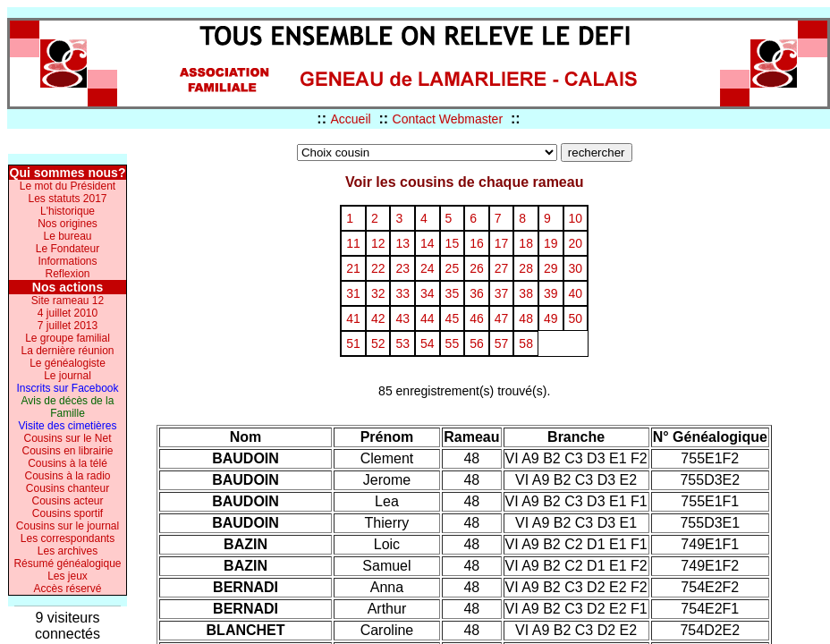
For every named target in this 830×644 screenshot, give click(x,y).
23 (402, 268)
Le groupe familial (68, 338)
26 (477, 268)
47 (502, 318)
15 (453, 243)
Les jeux (68, 576)
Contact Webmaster (448, 119)
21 (353, 268)
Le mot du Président (68, 186)
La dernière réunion (67, 351)
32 (378, 293)
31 (353, 293)
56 (477, 343)
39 (551, 293)
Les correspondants (68, 538)
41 (353, 318)
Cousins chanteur (68, 488)
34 (428, 293)
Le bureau (67, 236)
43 (402, 318)
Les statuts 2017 (67, 199)
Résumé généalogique (67, 563)
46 (477, 318)
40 (576, 293)
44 (428, 318)
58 (526, 343)
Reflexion (67, 274)
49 (551, 318)
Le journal (68, 376)
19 (551, 243)
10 (576, 218)
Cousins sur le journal (68, 526)
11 (353, 243)
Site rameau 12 (68, 301)
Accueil (350, 119)
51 (353, 343)
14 (428, 243)
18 (526, 243)
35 (453, 293)
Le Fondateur (68, 249)
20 (576, 243)
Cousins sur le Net (67, 438)
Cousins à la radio (67, 476)
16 (477, 243)
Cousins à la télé (68, 463)
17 (502, 243)
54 (428, 343)
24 (428, 268)
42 (378, 318)
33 (402, 293)
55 (453, 343)
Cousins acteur (67, 501)
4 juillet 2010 (68, 313)
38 (526, 293)
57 (502, 343)
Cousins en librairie (67, 451)
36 (477, 293)
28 (526, 268)
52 (378, 343)
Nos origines (68, 224)
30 (576, 268)
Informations (67, 261)
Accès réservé (67, 589)
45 (453, 318)
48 (526, 318)
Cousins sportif (68, 513)
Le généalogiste (68, 363)
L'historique (68, 211)
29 (551, 268)
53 (402, 343)
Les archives (68, 551)
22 (378, 268)
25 (453, 268)
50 (576, 318)
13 (402, 243)
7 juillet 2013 (68, 326)
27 (502, 268)
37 (502, 293)
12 (378, 243)
